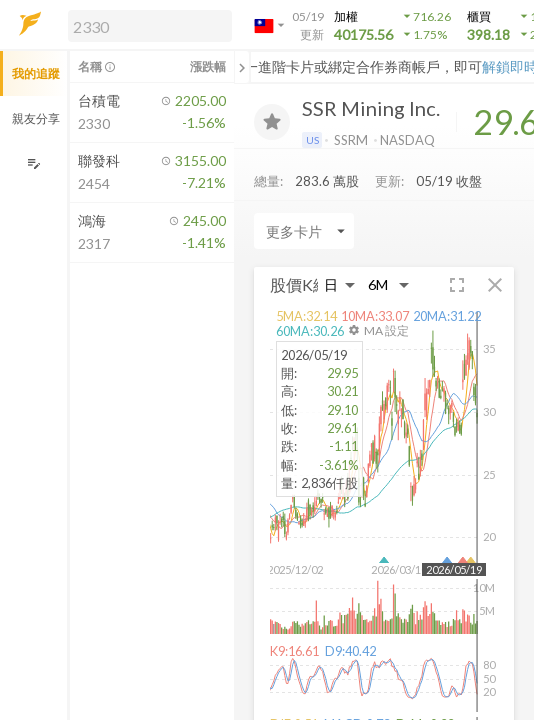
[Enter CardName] (304, 231)
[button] (146, 25)
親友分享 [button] (36, 118)
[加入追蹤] (272, 122)
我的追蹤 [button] (36, 73)
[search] (150, 26)
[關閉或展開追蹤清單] (242, 67)
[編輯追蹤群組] (33, 163)
